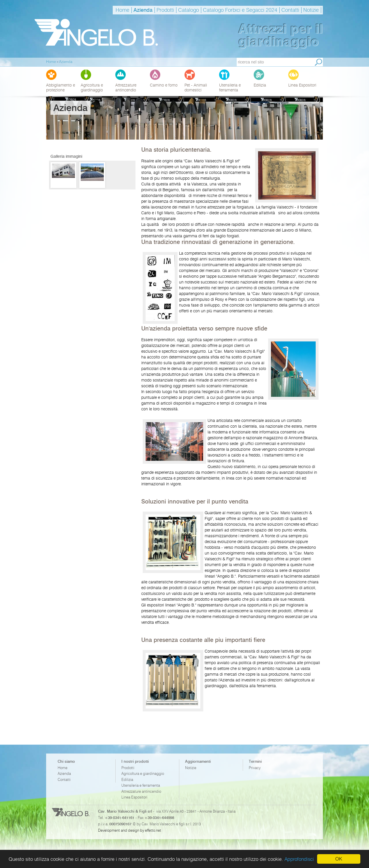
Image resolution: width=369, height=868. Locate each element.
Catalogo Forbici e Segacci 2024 (240, 10)
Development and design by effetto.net (130, 830)
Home (123, 10)
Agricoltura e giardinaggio (143, 774)
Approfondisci (299, 859)
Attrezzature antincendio (141, 791)
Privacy (255, 768)
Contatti (290, 10)
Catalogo (189, 10)
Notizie (311, 10)
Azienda (143, 10)
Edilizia (127, 780)
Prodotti (165, 10)
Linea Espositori (134, 797)
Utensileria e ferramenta (141, 785)
